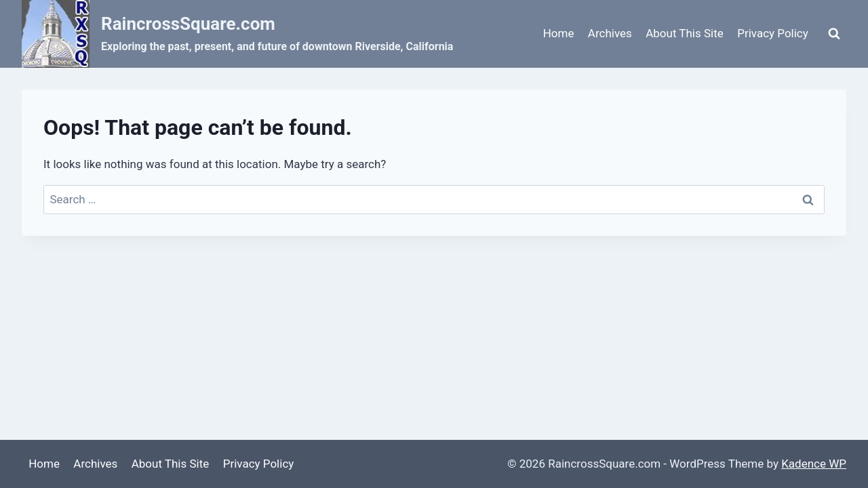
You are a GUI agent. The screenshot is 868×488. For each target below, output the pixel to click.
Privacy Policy (773, 33)
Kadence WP (814, 464)
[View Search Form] (834, 34)
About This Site (685, 33)
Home (559, 33)
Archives (610, 33)
